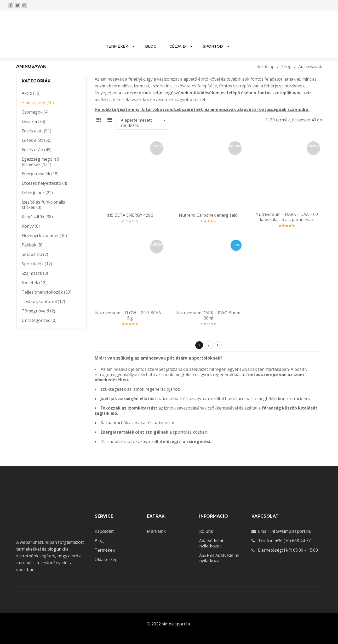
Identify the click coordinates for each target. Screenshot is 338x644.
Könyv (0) (31, 226)
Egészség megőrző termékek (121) (40, 162)
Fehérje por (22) (37, 193)
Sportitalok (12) (37, 264)
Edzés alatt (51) (36, 131)
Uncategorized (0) (39, 320)
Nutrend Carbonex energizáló (208, 215)
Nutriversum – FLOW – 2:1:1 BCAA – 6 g (130, 315)
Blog (99, 541)
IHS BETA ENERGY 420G (130, 215)
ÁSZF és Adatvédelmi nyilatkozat (219, 558)
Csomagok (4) (35, 112)
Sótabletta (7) (35, 254)
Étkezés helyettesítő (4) (44, 183)
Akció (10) (31, 93)
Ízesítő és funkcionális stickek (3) (43, 205)
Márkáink (156, 531)
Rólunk (206, 531)
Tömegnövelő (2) (38, 311)
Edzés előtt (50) (37, 140)
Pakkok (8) (32, 245)
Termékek (105, 550)
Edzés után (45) (37, 150)
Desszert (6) (33, 121)
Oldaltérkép (106, 559)
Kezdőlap (265, 66)
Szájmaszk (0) (35, 273)
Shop (286, 66)
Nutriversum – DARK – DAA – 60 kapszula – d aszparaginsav (287, 217)
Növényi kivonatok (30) (44, 236)
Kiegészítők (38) (37, 217)
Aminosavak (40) (38, 103)
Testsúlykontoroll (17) (43, 301)
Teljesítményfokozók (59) (47, 292)
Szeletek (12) (34, 283)
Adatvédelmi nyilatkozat (211, 543)
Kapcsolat (104, 531)
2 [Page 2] (208, 345)
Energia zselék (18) (40, 174)
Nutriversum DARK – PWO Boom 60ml (208, 315)
